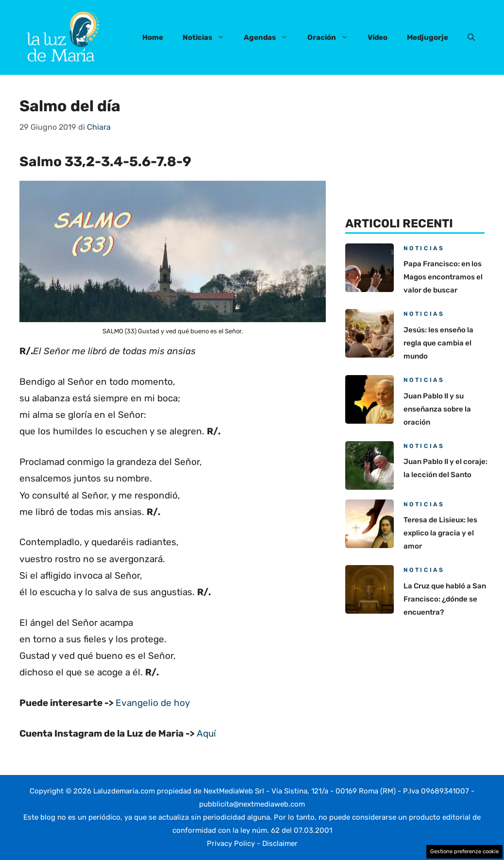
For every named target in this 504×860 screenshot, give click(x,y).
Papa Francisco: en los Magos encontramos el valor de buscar (443, 277)
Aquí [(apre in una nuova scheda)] (206, 733)
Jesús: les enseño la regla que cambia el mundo (438, 343)
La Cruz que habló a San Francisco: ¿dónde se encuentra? (445, 599)
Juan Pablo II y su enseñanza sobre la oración (437, 409)
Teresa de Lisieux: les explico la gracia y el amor (440, 533)
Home (153, 37)
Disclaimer (280, 843)
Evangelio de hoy (153, 703)
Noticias (208, 37)
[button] (471, 37)
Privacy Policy (231, 843)
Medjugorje (428, 37)
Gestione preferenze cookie (464, 851)
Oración (333, 37)
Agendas (271, 37)
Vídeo (378, 37)
